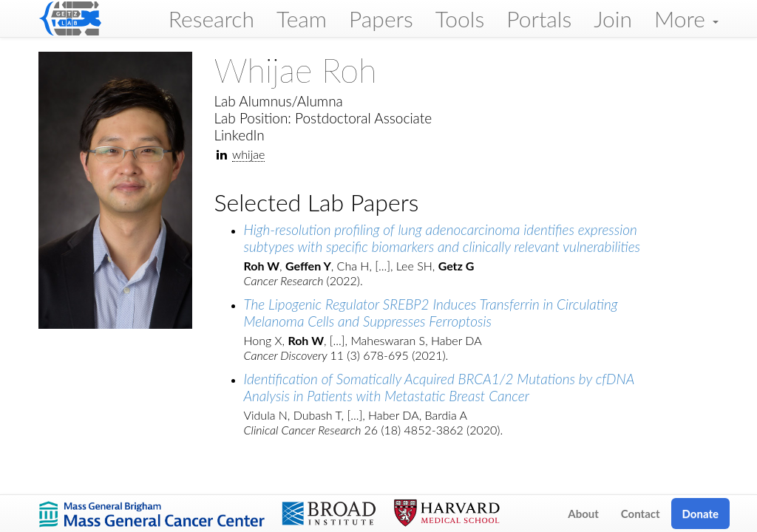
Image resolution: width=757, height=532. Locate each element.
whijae (248, 154)
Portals (539, 18)
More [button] (686, 18)
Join (613, 18)
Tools (460, 18)
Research (211, 18)
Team (302, 18)
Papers (381, 18)
